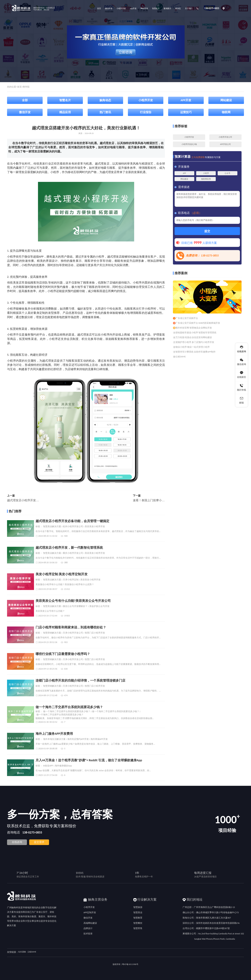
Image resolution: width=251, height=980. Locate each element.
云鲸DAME (32, 952)
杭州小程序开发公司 (73, 527)
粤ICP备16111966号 (130, 964)
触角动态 (105, 100)
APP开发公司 (225, 144)
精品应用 (65, 112)
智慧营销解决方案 (52, 633)
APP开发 (186, 100)
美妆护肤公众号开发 (99, 606)
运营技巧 (186, 112)
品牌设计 (88, 928)
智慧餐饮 (138, 923)
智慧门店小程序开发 (95, 633)
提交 (207, 231)
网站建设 (226, 100)
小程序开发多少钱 (189, 144)
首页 (19, 87)
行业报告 (146, 112)
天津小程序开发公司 (73, 633)
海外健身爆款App (63, 766)
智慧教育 (138, 918)
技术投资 (88, 934)
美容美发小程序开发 (95, 527)
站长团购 (22, 952)
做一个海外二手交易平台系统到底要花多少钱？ (67, 712)
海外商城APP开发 (99, 739)
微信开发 (25, 112)
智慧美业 (138, 913)
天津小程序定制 (71, 580)
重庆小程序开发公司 (73, 553)
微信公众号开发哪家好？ (75, 606)
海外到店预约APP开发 (78, 739)
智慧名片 (65, 100)
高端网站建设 (90, 923)
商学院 (26, 87)
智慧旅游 (138, 907)
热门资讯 (105, 112)
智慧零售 (138, 928)
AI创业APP (48, 766)
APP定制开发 (90, 913)
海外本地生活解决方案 (54, 739)
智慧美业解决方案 (52, 527)
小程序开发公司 (225, 137)
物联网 (226, 112)
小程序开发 (146, 100)
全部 (25, 100)
